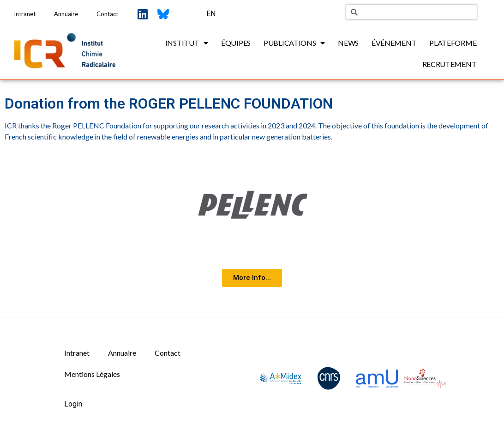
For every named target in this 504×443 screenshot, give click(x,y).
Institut (187, 43)
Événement (394, 43)
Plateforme (453, 43)
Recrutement (450, 64)
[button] (252, 278)
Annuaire (66, 14)
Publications (294, 43)
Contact (107, 14)
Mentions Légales (92, 374)
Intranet (25, 14)
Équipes (236, 43)
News (348, 43)
